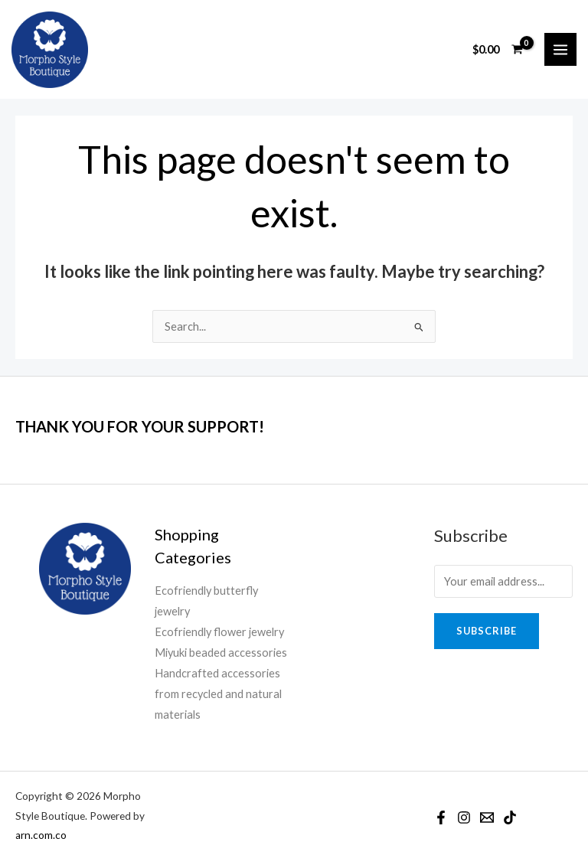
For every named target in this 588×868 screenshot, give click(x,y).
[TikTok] (510, 817)
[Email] (487, 817)
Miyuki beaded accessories (221, 653)
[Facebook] (441, 817)
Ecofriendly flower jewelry (219, 632)
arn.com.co (41, 835)
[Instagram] (464, 817)
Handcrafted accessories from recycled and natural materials (218, 694)
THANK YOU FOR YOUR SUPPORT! (140, 426)
